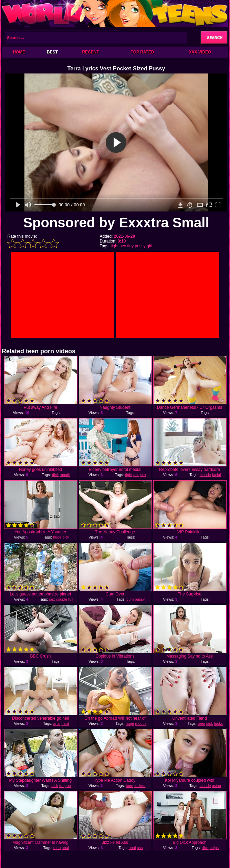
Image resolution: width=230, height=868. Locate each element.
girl (149, 246)
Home (19, 52)
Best (52, 52)
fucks (218, 723)
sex (123, 246)
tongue (65, 786)
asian (216, 786)
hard (65, 723)
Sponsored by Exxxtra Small (116, 223)
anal (57, 723)
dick (55, 475)
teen (201, 723)
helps (214, 848)
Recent (90, 52)
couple (62, 599)
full (71, 599)
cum (130, 599)
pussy (140, 246)
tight (114, 246)
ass (136, 475)
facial (217, 475)
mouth (65, 475)
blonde (205, 475)
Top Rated (143, 52)
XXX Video (200, 52)
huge (57, 537)
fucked (140, 786)
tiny (130, 246)
